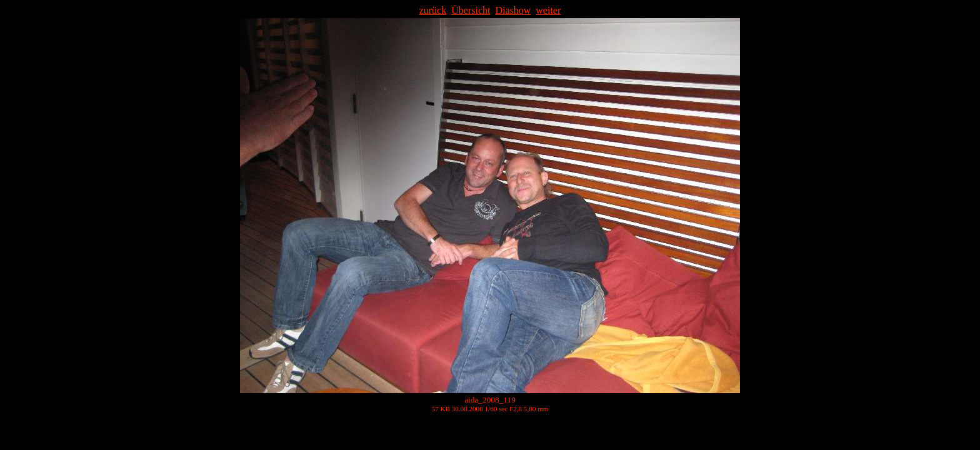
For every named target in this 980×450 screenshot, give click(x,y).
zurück (433, 10)
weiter (548, 10)
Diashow (513, 10)
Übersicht (471, 10)
